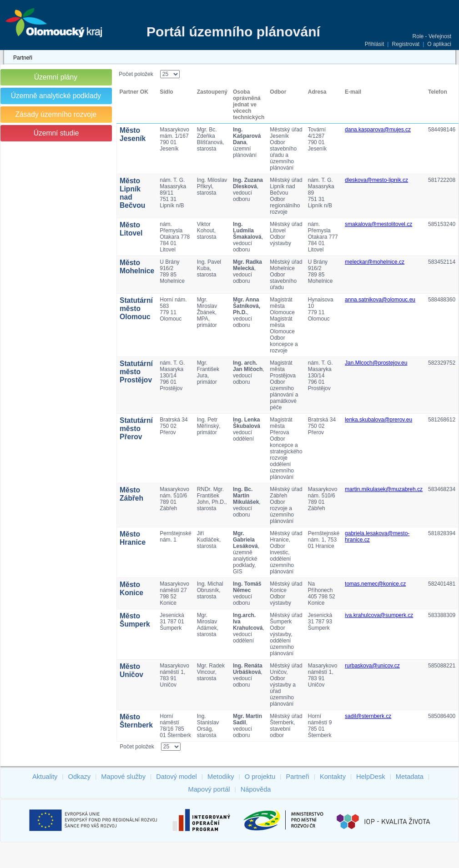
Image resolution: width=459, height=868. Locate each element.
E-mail (353, 92)
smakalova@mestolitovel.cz (378, 224)
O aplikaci (439, 44)
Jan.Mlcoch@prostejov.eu (376, 363)
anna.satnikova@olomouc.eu (380, 300)
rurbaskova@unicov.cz (372, 666)
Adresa (317, 92)
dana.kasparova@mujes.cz (378, 130)
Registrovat (406, 44)
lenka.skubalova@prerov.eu (378, 420)
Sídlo (166, 92)
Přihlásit (375, 44)
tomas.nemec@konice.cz (375, 584)
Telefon (438, 92)
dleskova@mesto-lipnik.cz (376, 180)
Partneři (23, 58)
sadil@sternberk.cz (368, 716)
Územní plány (56, 77)
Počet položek (136, 74)
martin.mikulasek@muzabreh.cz (384, 489)
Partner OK (134, 92)
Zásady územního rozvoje (56, 114)
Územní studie (56, 133)
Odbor (278, 92)
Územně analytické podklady (56, 96)
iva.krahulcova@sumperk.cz (379, 615)
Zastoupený (212, 92)
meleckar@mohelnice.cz (375, 262)
